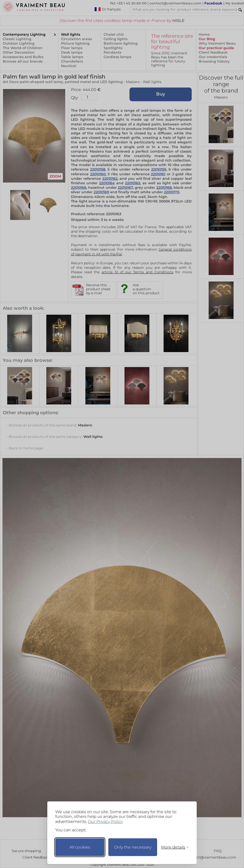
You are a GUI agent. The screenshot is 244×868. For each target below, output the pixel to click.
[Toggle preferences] (173, 847)
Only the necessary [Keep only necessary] (133, 847)
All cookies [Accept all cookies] (80, 847)
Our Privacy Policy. (105, 821)
